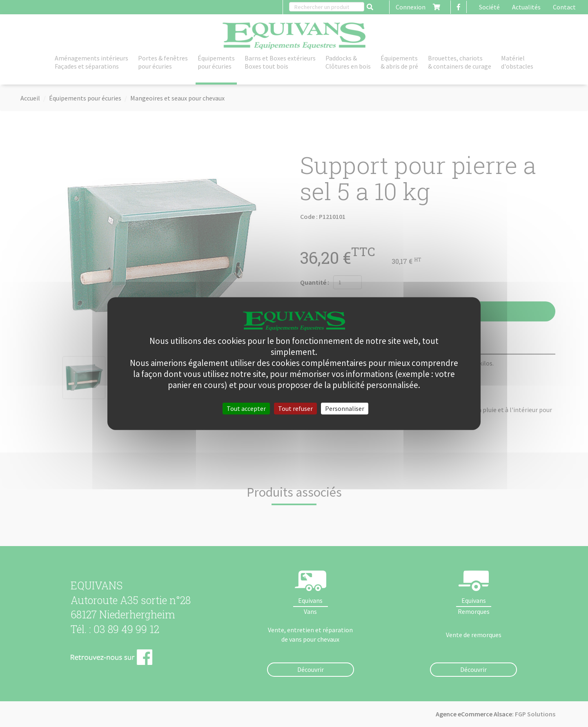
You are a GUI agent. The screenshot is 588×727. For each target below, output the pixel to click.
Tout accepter (246, 408)
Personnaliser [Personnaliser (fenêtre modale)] (345, 408)
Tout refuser (295, 408)
